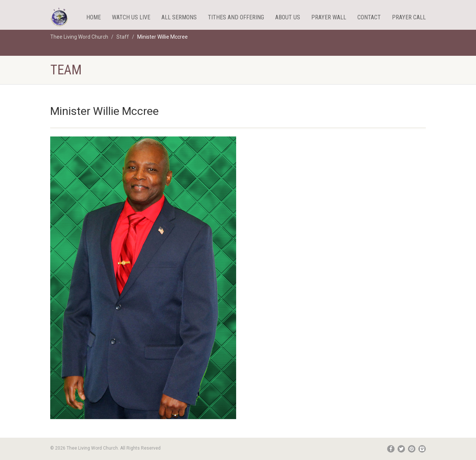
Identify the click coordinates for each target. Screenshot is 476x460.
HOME (94, 17)
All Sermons (179, 17)
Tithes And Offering (236, 17)
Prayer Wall (329, 17)
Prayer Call (409, 17)
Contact (369, 17)
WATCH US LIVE (131, 17)
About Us (288, 17)
